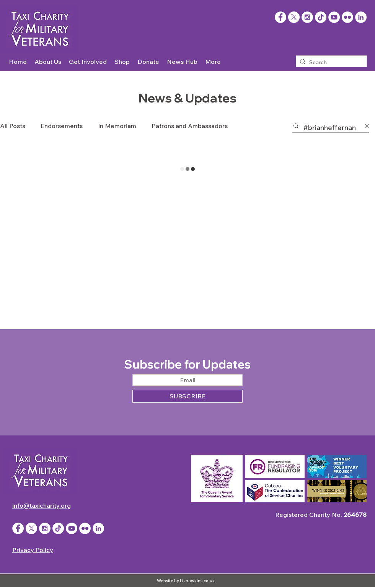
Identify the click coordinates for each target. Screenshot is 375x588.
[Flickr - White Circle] (347, 17)
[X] (294, 17)
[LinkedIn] (361, 17)
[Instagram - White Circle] (307, 17)
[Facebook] (280, 17)
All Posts (13, 126)
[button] (48, 62)
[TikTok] (321, 17)
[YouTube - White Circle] (334, 17)
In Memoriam (117, 126)
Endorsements (62, 126)
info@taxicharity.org (42, 505)
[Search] (330, 63)
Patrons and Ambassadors (190, 126)
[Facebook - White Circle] (18, 528)
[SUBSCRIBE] (187, 396)
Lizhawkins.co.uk (197, 581)
